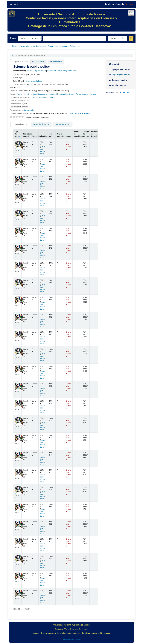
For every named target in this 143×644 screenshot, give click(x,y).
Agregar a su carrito (119, 69)
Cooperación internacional (47, 94)
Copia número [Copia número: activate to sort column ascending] (61, 135)
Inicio (13, 56)
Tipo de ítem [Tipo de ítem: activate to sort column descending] (17, 134)
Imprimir (114, 64)
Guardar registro (118, 80)
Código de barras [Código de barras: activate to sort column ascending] (86, 134)
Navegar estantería (42, 150)
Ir (131, 38)
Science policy (29, 110)
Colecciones (75, 46)
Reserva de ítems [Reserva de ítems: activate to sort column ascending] (95, 134)
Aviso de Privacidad (72, 640)
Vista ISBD (56, 62)
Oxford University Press (34, 81)
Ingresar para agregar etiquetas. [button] (79, 113)
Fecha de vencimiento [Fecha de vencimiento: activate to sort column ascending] (78, 134)
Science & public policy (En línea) (43, 97)
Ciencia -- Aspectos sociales (27, 94)
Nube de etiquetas (38, 46)
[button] (11, 4)
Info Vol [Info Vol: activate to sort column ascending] (51, 135)
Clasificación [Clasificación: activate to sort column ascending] (44, 136)
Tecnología (93, 94)
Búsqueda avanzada (20, 46)
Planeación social (82, 94)
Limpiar (130, 4)
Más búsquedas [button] (118, 85)
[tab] (20, 124)
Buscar (13, 38)
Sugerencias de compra (58, 46)
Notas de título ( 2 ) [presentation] (41, 124)
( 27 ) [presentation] (20, 124)
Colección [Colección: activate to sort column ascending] (35, 136)
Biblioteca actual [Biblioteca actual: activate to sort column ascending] (27, 135)
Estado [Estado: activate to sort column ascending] (69, 136)
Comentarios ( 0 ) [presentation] (63, 124)
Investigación (63, 94)
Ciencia (72, 94)
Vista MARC (39, 62)
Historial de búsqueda (114, 4)
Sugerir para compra (120, 75)
